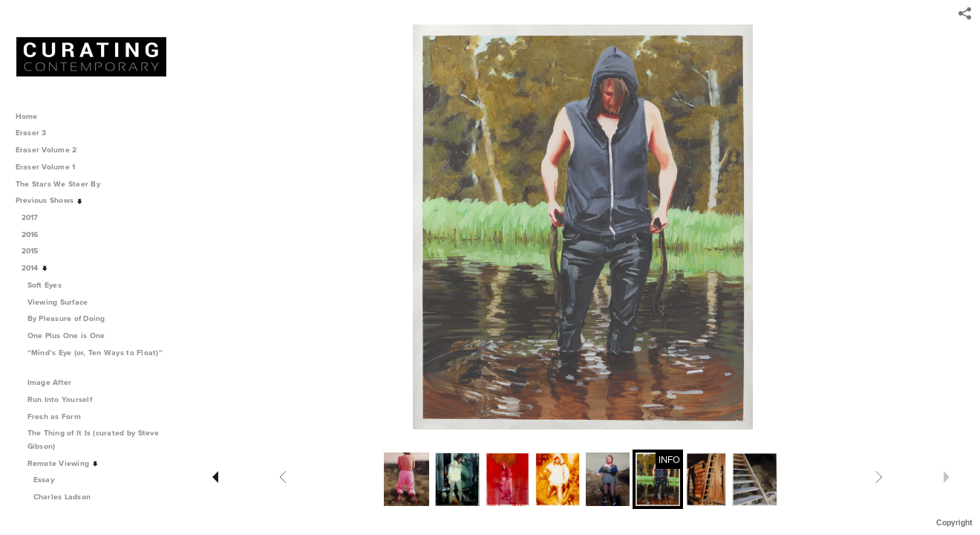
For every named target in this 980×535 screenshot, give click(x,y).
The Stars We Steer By (63, 184)
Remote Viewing (63, 463)
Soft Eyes (50, 285)
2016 (35, 234)
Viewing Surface (63, 302)
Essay (44, 480)
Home (27, 116)
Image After (55, 382)
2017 (35, 217)
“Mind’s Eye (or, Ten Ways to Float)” (95, 359)
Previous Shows (50, 200)
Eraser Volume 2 (46, 150)
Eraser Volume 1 (46, 167)
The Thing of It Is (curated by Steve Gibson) (93, 440)
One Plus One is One (72, 335)
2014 (35, 268)
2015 (35, 251)
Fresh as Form (59, 416)
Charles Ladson (62, 497)
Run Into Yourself (65, 399)
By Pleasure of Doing (72, 318)
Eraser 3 (31, 133)
